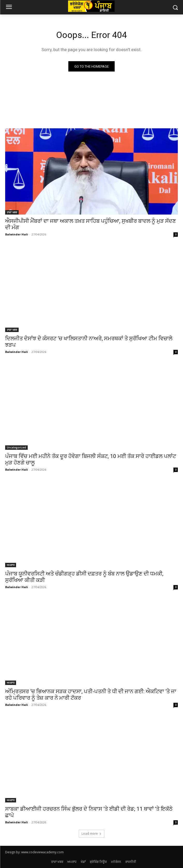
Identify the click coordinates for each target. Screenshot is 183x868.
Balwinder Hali (17, 234)
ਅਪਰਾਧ (11, 565)
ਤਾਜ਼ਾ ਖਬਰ (12, 212)
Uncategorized (16, 447)
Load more (91, 834)
